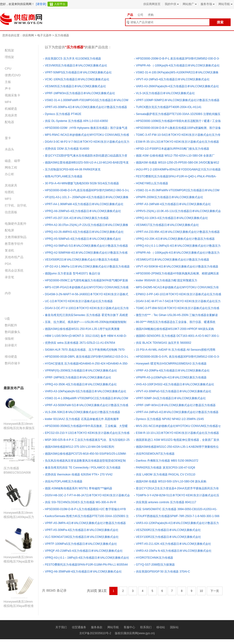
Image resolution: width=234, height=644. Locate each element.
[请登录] (41, 4)
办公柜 (9, 174)
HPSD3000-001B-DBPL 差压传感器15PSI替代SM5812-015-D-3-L (87, 357)
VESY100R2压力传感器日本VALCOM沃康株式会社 (168, 537)
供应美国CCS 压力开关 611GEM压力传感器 (73, 59)
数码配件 (11, 325)
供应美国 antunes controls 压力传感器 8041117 (166, 502)
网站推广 (189, 4)
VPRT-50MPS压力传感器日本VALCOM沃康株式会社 (78, 72)
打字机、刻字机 (16, 205)
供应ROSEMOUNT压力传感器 (155, 454)
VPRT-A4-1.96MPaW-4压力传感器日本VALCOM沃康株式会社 (84, 204)
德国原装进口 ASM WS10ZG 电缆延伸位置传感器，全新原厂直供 (178, 440)
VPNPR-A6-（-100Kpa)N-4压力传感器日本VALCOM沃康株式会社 (178, 65)
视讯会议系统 (14, 270)
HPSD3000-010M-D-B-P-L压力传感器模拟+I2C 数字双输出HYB (85, 509)
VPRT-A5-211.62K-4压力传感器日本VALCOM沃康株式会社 (173, 544)
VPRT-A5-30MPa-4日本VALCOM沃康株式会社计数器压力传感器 (86, 107)
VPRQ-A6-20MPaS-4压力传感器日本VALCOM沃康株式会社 (83, 211)
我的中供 (171, 4)
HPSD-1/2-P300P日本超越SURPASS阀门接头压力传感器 (173, 149)
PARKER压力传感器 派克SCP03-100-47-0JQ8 (165, 468)
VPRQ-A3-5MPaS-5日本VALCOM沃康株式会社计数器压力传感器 (87, 246)
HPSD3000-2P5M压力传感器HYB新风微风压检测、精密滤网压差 (177, 273)
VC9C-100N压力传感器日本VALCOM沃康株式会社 (77, 79)
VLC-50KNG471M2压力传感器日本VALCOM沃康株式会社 (82, 537)
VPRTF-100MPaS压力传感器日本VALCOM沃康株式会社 (81, 544)
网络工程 (11, 167)
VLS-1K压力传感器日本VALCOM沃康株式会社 (165, 93)
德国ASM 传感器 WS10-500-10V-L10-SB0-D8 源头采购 (171, 481)
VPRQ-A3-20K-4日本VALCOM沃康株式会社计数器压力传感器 (175, 239)
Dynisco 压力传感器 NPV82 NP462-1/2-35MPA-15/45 (170, 419)
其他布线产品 (14, 257)
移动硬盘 (11, 357)
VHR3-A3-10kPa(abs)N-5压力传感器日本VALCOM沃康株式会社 (86, 391)
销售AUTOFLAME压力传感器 (64, 176)
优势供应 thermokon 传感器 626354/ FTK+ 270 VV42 (79, 475)
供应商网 (28, 35)
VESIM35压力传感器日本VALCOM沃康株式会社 (75, 86)
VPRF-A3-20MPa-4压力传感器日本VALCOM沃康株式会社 (173, 371)
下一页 (215, 591)
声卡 (8, 89)
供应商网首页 (152, 4)
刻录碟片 (11, 345)
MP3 (8, 199)
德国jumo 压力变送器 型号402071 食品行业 (73, 273)
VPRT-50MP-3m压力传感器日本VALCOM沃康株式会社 (171, 398)
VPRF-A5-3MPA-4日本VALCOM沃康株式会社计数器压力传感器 (85, 523)
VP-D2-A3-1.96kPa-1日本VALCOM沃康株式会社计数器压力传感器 (87, 267)
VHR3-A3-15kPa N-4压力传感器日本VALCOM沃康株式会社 (174, 551)
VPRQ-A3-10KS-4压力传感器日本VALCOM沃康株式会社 (172, 218)
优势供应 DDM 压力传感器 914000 (67, 149)
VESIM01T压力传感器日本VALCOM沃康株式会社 (167, 225)
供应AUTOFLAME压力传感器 (64, 481)
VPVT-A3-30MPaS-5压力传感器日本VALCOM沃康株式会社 (174, 391)
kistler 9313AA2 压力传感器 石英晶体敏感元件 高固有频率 (82, 419)
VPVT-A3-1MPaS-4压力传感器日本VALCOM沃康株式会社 (173, 79)
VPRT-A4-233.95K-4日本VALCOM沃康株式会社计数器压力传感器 (178, 232)
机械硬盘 (11, 109)
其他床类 (11, 115)
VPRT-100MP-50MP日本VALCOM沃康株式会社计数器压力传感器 (178, 100)
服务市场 (207, 4)
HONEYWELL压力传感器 (152, 183)
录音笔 (9, 277)
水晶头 (9, 149)
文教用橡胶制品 (16, 237)
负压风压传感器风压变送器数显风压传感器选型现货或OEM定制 (85, 461)
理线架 (9, 57)
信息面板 (11, 212)
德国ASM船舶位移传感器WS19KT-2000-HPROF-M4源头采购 (175, 329)
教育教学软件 (14, 244)
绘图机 (9, 192)
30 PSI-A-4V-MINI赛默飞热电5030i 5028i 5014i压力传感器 (82, 183)
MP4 (8, 102)
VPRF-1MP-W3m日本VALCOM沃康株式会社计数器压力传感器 (176, 405)
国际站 (174, 627)
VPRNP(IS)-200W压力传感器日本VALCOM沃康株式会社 (81, 371)
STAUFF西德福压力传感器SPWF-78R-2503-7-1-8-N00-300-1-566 (178, 516)
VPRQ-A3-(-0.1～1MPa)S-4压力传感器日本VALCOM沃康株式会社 (87, 558)
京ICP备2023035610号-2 (95, 633)
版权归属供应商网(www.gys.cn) (135, 633)
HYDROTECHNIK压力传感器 (154, 558)
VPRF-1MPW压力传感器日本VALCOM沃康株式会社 (78, 377)
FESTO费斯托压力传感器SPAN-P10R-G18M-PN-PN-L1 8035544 (86, 565)
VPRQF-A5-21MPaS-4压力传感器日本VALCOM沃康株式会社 (84, 551)
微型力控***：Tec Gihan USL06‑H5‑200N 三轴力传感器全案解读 (177, 315)
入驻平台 (60, 4)
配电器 (9, 122)
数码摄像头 (13, 332)
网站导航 (225, 4)
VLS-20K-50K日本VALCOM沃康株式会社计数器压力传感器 (82, 412)
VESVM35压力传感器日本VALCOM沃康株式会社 (76, 65)
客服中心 (129, 627)
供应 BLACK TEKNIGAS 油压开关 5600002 (164, 343)
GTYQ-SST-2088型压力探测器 (155, 565)
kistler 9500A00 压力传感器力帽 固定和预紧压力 (167, 280)
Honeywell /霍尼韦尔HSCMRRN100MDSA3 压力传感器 (171, 364)
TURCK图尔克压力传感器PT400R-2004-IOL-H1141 (169, 107)
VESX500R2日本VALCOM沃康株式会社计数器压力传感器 (82, 260)
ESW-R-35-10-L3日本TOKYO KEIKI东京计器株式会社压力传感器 (177, 142)
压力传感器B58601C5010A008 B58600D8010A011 (17, 472)
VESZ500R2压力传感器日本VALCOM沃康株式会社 (168, 530)
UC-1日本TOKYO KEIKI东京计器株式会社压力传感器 (79, 301)
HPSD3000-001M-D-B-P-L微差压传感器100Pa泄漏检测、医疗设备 (178, 128)
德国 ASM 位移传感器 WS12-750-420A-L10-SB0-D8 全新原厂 (175, 156)
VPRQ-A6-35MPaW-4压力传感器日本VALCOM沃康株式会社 (83, 572)
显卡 (8, 138)
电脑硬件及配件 (16, 224)
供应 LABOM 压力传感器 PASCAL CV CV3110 (166, 475)
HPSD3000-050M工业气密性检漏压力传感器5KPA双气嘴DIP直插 (86, 280)
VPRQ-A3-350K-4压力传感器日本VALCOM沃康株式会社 (81, 384)
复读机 (9, 250)
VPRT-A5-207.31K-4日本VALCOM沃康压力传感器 (77, 218)
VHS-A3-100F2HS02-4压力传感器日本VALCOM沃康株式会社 (175, 384)
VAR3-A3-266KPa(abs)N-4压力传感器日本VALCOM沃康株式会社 (177, 86)
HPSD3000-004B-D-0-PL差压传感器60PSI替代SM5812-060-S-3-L (87, 190)
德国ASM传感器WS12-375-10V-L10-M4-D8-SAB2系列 (80, 447)
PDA (8, 264)
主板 (8, 82)
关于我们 (61, 627)
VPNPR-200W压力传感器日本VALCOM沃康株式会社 (170, 197)
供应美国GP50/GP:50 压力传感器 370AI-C (163, 572)
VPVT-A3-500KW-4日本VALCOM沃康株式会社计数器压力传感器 (177, 267)
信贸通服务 (79, 627)
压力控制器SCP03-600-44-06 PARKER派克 (73, 169)
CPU (8, 68)
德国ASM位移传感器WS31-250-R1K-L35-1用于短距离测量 (82, 329)
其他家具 (11, 185)
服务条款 (97, 627)
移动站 (161, 627)
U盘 (7, 319)
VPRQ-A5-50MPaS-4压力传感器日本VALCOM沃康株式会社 (83, 239)
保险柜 (9, 339)
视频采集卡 (13, 95)
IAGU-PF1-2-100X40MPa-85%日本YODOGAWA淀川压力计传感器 (178, 169)
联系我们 (146, 627)
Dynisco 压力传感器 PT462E (63, 114)
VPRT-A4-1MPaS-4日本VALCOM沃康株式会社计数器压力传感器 (177, 412)
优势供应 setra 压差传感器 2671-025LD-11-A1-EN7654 (80, 343)
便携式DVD (13, 75)
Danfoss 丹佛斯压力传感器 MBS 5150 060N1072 (167, 461)
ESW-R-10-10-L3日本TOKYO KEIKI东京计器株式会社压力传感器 (177, 433)
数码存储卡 (13, 363)
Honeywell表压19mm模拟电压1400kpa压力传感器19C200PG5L (19, 517)
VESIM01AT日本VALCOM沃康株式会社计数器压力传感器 (173, 260)
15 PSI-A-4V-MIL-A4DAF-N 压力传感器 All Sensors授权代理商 (176, 350)
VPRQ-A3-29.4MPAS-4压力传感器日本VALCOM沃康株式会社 (84, 232)
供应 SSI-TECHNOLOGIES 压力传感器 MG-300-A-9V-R (81, 502)
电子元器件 (44, 35)
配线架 (9, 50)
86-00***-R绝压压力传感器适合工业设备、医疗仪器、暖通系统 (176, 322)
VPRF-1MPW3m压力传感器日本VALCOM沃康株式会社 (80, 93)
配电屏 (9, 230)
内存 (8, 293)
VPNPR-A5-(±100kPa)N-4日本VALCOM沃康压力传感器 (171, 377)
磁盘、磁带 (13, 161)
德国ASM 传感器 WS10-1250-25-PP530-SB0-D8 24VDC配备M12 (178, 163)
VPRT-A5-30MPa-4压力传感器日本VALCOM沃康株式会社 (82, 530)
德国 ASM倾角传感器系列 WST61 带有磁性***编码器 (79, 488)
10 (201, 591)
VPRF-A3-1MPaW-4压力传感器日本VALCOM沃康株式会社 (173, 204)
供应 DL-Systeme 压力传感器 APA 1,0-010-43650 (76, 121)
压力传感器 (62, 35)
